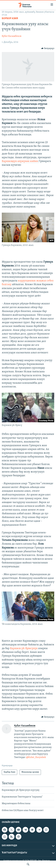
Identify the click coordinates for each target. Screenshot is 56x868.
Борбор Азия (10, 18)
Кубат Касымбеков (12, 36)
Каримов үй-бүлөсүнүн (24, 648)
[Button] (48, 48)
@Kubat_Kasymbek (36, 757)
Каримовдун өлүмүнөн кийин (20, 161)
